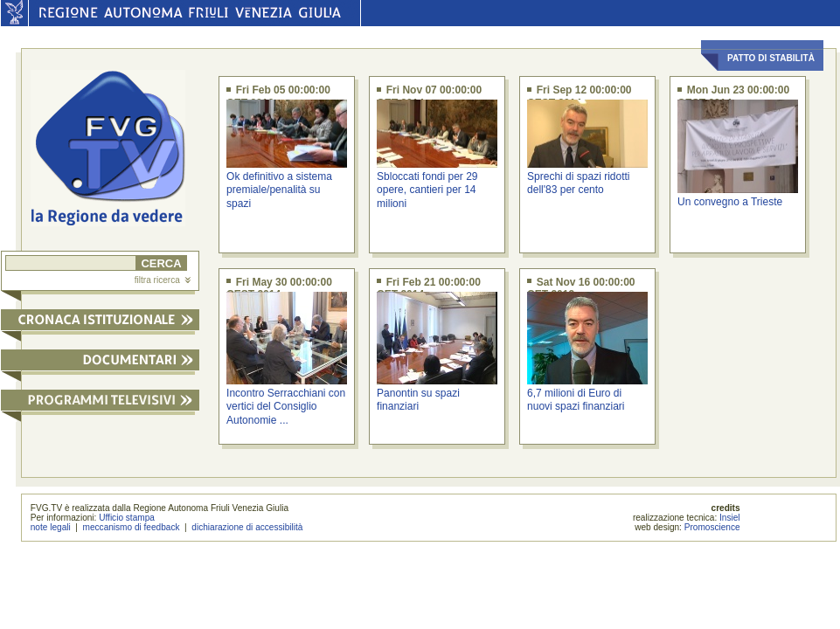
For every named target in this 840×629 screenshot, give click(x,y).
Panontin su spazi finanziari (418, 400)
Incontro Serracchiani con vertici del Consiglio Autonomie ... (286, 407)
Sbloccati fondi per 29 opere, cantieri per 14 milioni (427, 190)
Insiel (730, 518)
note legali (51, 527)
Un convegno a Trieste (730, 202)
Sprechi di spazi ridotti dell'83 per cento (578, 183)
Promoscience (712, 527)
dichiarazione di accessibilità (247, 527)
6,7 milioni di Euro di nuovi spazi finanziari (576, 400)
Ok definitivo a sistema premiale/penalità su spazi (279, 190)
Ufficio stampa (127, 518)
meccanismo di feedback (132, 527)
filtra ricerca (163, 280)
